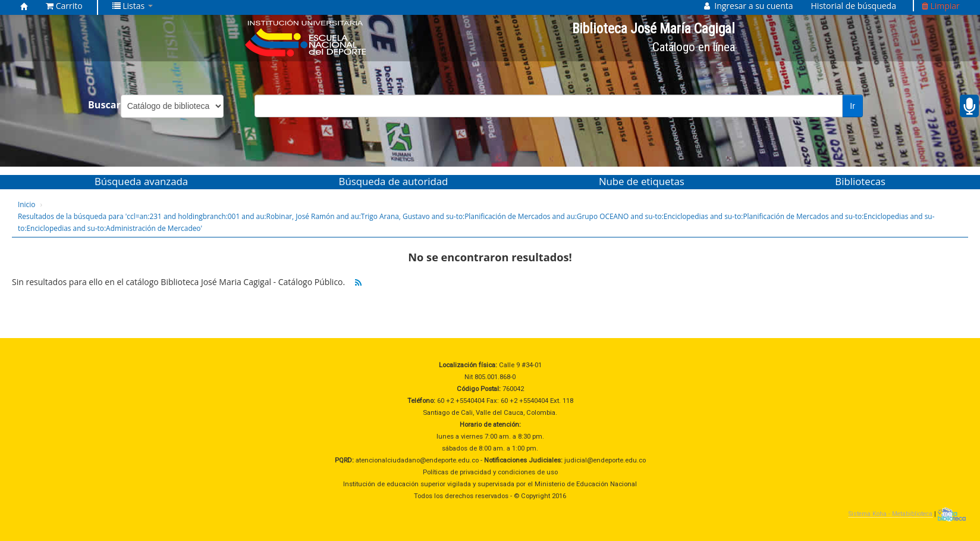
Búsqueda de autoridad (394, 181)
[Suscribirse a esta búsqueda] (358, 283)
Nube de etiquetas (642, 181)
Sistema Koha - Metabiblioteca (891, 514)
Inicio (26, 204)
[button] (64, 6)
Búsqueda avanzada (141, 181)
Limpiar (941, 6)
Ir (852, 106)
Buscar (104, 105)
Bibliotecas (860, 181)
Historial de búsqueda (854, 6)
